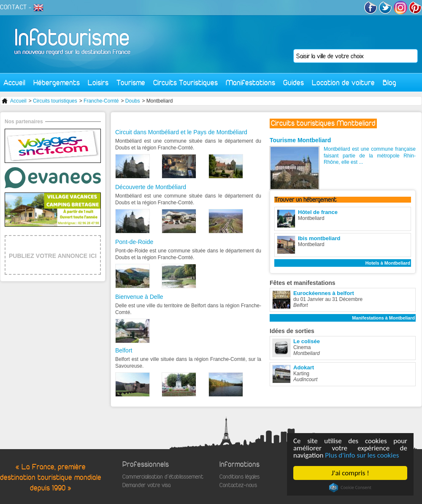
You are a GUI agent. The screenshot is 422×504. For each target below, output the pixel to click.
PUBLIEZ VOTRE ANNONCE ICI (53, 256)
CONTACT (14, 7)
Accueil (14, 83)
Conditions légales (239, 477)
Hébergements (57, 83)
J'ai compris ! (350, 473)
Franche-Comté (101, 101)
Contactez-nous (238, 485)
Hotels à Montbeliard (388, 263)
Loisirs (98, 83)
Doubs (133, 101)
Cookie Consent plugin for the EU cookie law (350, 488)
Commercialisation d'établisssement (163, 477)
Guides (294, 83)
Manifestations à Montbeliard (383, 318)
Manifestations (250, 83)
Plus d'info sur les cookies (362, 455)
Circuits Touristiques (185, 83)
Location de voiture (343, 83)
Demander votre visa (146, 485)
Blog (390, 83)
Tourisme (131, 83)
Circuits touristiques (55, 101)
